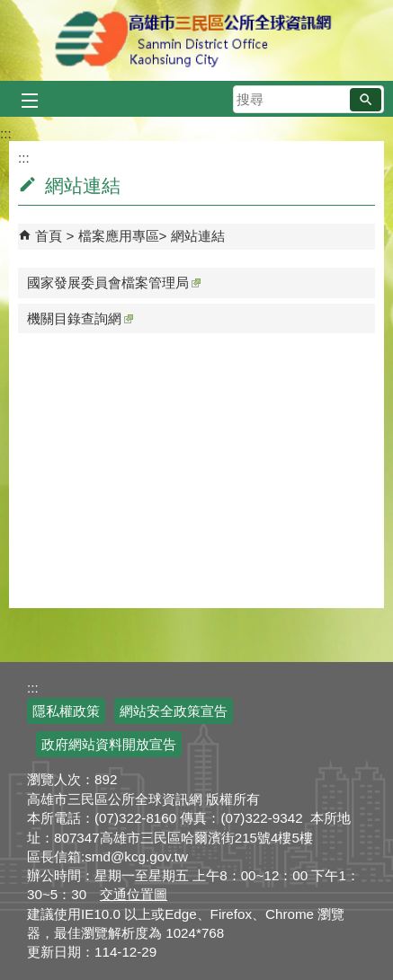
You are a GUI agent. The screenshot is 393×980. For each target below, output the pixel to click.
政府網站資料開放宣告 (109, 744)
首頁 (49, 236)
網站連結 (198, 236)
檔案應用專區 (119, 236)
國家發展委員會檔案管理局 (114, 283)
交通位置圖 (134, 894)
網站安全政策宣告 (174, 711)
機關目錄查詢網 (80, 318)
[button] (366, 100)
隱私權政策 (66, 711)
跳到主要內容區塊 (9, 9)
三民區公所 (196, 40)
